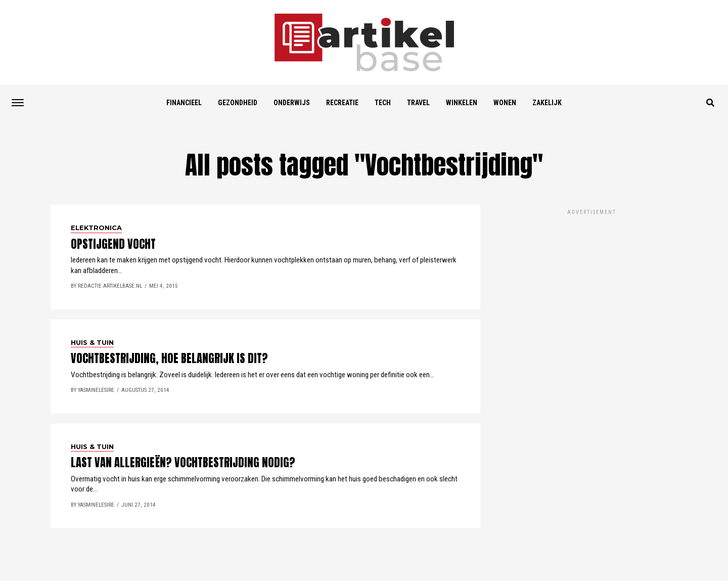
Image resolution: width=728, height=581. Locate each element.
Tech (383, 103)
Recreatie (342, 103)
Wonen (505, 103)
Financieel (184, 103)
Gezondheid (238, 103)
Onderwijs (292, 103)
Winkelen (462, 103)
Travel (418, 103)
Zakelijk (547, 103)
